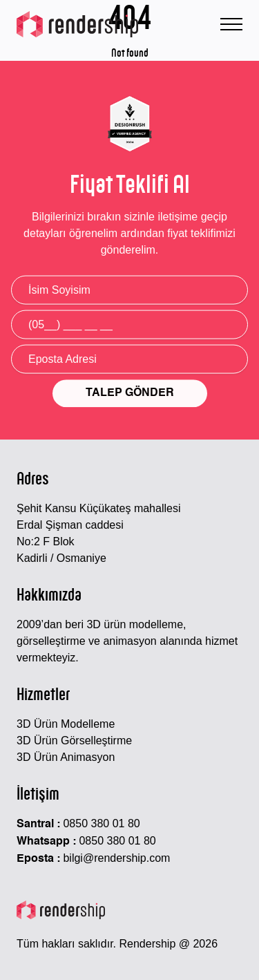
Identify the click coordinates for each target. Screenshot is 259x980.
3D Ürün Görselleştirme (74, 741)
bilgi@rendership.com (116, 858)
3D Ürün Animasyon (66, 757)
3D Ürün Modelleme (66, 724)
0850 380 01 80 (101, 823)
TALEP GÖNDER (130, 395)
